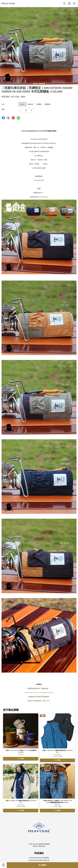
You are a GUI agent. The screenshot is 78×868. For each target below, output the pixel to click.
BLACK (31, 104)
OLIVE (22, 104)
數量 (3, 109)
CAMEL (39, 104)
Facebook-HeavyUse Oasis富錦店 (39, 858)
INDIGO (48, 104)
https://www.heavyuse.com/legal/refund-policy (39, 693)
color (3, 104)
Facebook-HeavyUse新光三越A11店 (39, 860)
